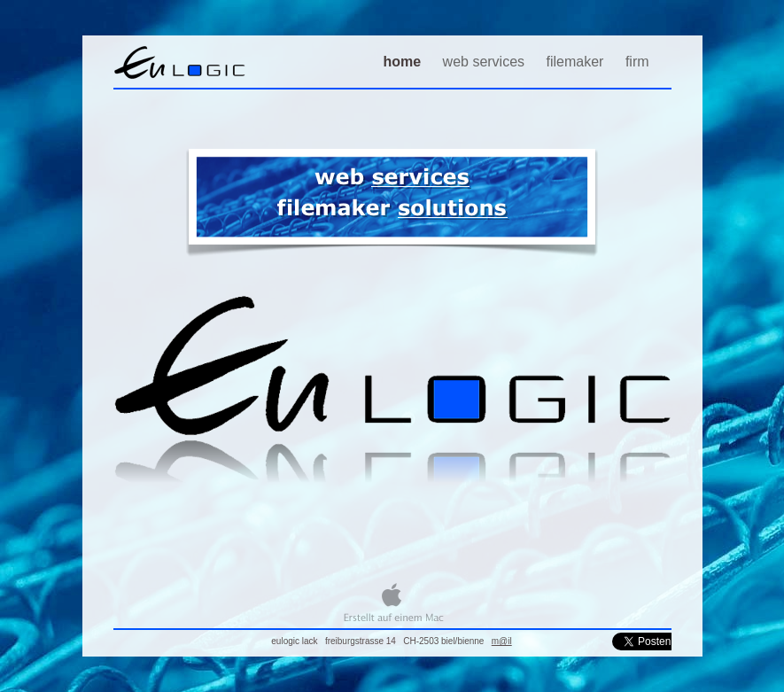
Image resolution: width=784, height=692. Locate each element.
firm (637, 62)
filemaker (577, 62)
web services (486, 62)
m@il (502, 641)
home (404, 62)
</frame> (642, 641)
